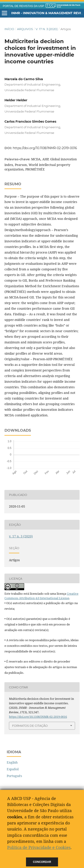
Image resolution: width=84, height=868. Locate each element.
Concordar (42, 862)
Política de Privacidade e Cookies (39, 847)
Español (13, 769)
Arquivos (25, 29)
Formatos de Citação (30, 726)
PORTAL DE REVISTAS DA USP (24, 6)
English (12, 762)
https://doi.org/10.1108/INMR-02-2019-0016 (45, 148)
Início (9, 29)
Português (14, 776)
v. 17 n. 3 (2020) (47, 29)
